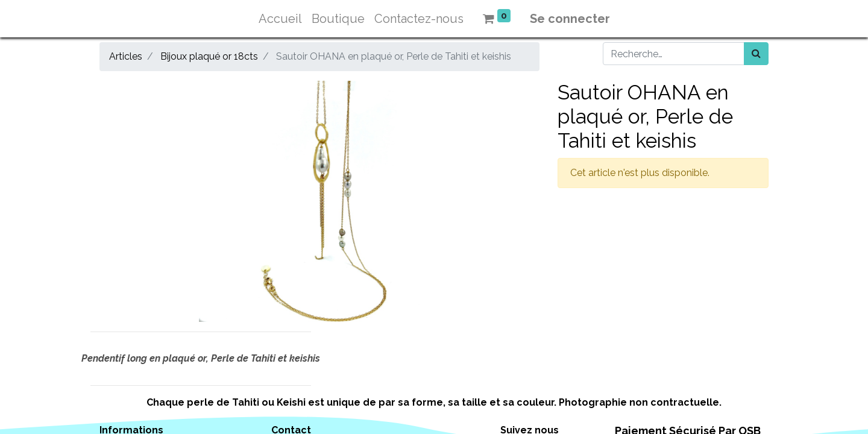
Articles (126, 56)
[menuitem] (280, 19)
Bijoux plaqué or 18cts (209, 56)
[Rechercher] (756, 54)
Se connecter (570, 19)
